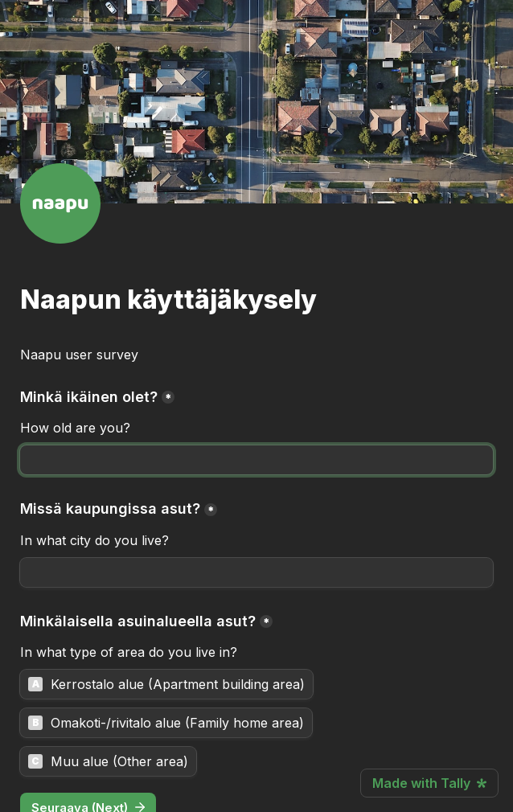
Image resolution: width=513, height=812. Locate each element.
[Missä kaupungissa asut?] (256, 572)
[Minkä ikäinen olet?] (256, 460)
